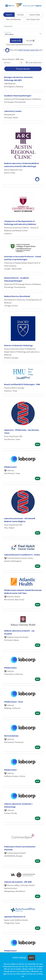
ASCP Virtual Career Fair (29, 50)
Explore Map (35, 15)
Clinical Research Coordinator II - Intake (22, 555)
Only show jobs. (23, 50)
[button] (30, 41)
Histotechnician (11, 736)
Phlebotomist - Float (14, 702)
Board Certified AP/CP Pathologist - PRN (22, 384)
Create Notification (34, 63)
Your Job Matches (13, 19)
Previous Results (23, 69)
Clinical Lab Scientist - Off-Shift (18, 882)
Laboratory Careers (13, 111)
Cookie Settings (19, 958)
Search (9, 15)
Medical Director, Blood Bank (17, 296)
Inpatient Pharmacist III (15, 917)
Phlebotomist (10, 467)
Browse (21, 15)
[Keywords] (23, 26)
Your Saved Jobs (33, 19)
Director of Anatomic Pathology (18, 345)
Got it (31, 958)
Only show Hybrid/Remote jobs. (19, 44)
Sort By (7, 63)
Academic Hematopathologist (18, 96)
